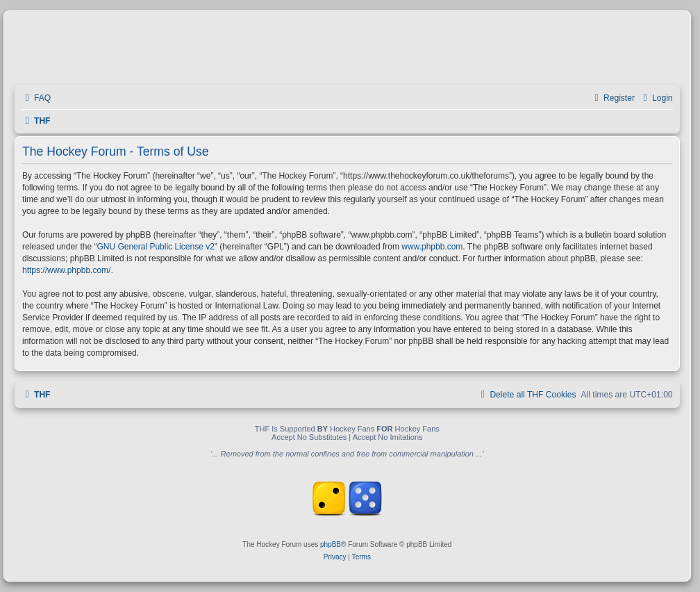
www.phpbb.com (432, 247)
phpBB (331, 544)
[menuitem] (36, 98)
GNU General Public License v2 (155, 247)
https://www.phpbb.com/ (66, 270)
